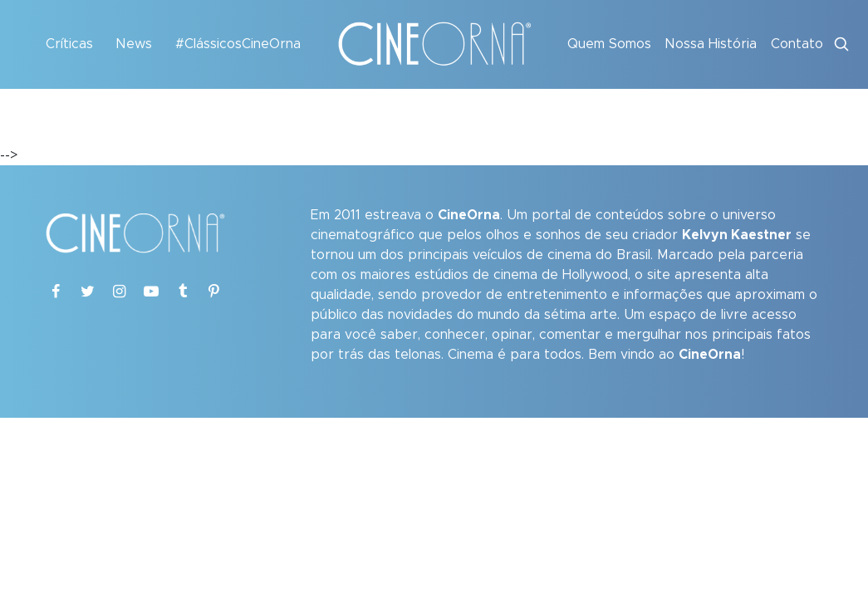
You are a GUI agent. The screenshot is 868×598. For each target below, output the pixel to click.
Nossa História (711, 44)
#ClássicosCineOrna (238, 44)
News (134, 44)
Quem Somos (609, 44)
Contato (797, 44)
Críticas (69, 44)
